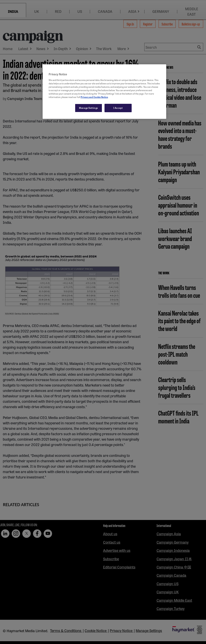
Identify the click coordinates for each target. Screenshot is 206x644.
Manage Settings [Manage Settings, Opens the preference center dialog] (89, 108)
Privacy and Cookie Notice (94, 97)
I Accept (118, 108)
